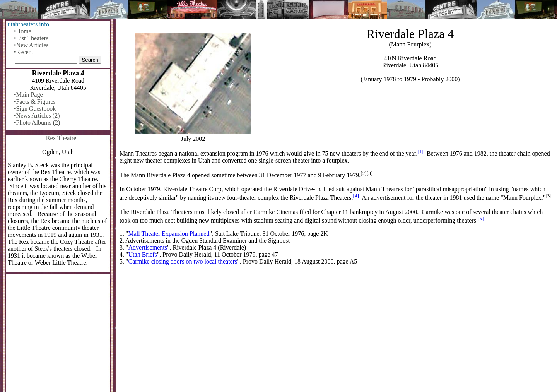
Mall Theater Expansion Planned (169, 234)
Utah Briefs (143, 254)
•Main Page (28, 95)
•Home (23, 31)
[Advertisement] (337, 332)
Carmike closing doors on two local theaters (183, 261)
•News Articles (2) (37, 116)
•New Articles (31, 45)
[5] (481, 218)
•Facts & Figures (35, 102)
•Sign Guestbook (35, 109)
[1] (420, 151)
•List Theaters (31, 38)
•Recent (24, 52)
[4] (356, 196)
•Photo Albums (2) (37, 122)
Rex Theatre (61, 138)
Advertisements (148, 247)
